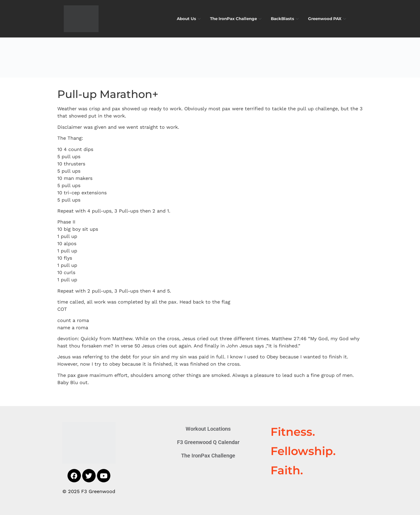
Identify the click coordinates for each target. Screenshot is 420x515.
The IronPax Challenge (236, 19)
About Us (189, 19)
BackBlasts (285, 19)
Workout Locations (208, 429)
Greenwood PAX (328, 19)
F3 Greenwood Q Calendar (208, 442)
